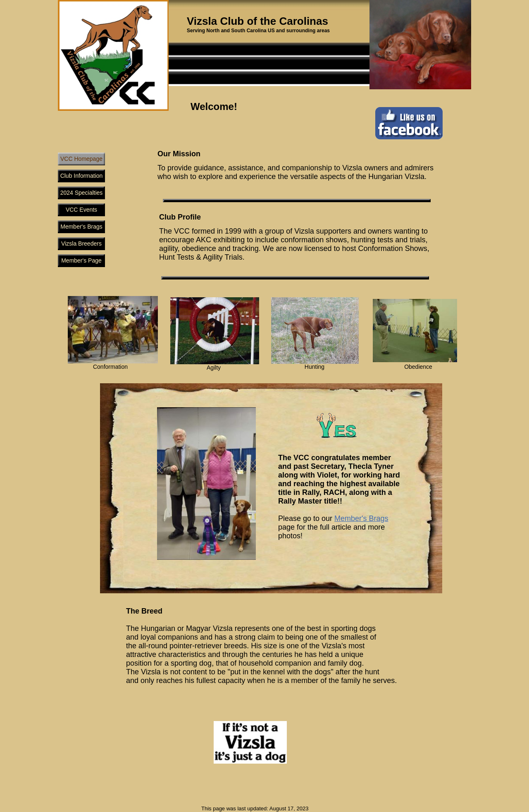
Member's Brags (361, 518)
